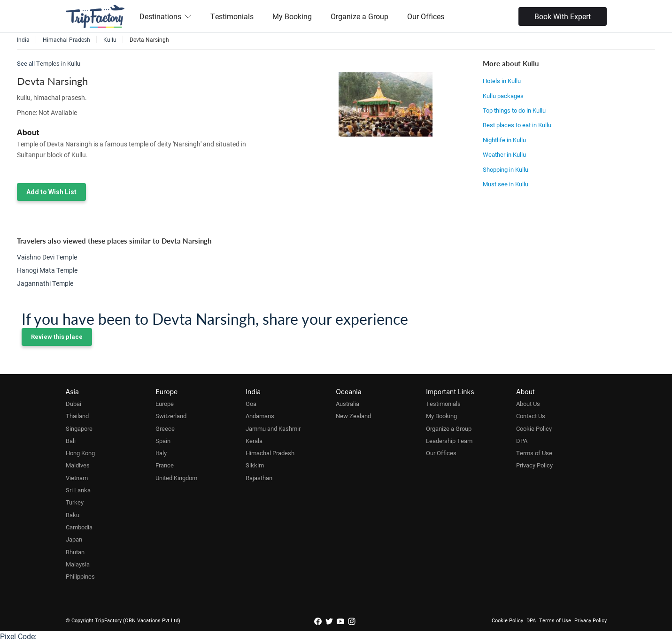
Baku (73, 515)
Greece (165, 428)
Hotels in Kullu (502, 81)
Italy (161, 453)
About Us (528, 404)
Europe (165, 404)
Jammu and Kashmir (273, 428)
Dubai (73, 404)
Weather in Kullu (504, 154)
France (165, 465)
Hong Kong (80, 453)
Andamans (260, 416)
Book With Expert (563, 16)
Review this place (57, 337)
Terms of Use (534, 453)
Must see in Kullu (506, 184)
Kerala (254, 441)
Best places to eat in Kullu (517, 125)
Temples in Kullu (58, 63)
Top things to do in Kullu (514, 110)
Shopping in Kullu (506, 169)
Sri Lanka (78, 490)
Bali (71, 441)
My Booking (292, 16)
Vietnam (77, 478)
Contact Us (531, 416)
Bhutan (75, 552)
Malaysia (78, 564)
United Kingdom (176, 478)
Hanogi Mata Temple (47, 270)
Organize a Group (359, 16)
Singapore (79, 428)
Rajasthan (259, 478)
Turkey (75, 502)
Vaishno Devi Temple (47, 257)
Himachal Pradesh (270, 453)
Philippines (80, 576)
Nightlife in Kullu (504, 140)
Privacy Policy (534, 465)
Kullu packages (503, 96)
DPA (522, 441)
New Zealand (353, 416)
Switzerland (171, 416)
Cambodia (79, 527)
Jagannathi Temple (45, 283)
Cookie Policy (534, 428)
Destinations (166, 16)
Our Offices (426, 16)
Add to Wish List (51, 192)
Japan (74, 539)
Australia (348, 404)
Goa (251, 404)
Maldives (78, 465)
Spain (163, 441)
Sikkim (255, 465)
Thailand (77, 416)
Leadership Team (449, 441)
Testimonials (232, 16)
